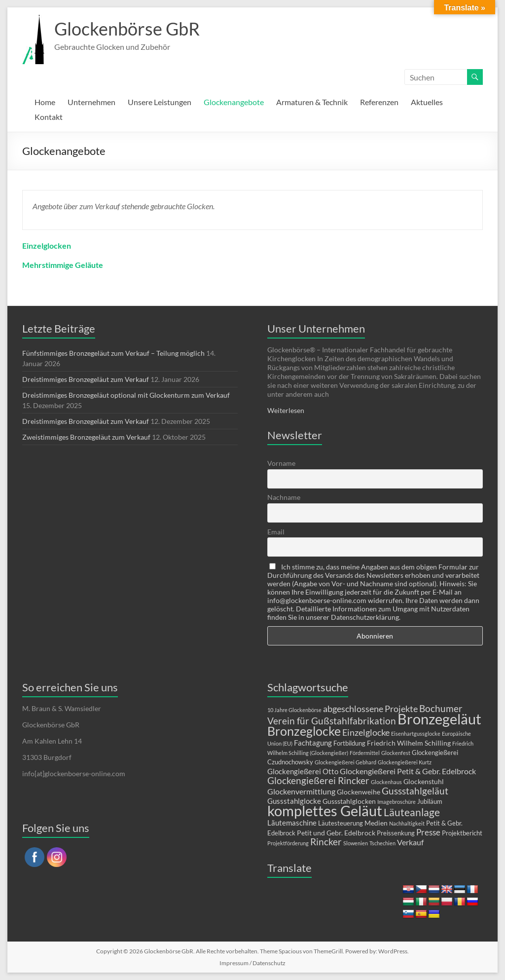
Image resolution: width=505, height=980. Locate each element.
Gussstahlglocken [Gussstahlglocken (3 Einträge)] (349, 801)
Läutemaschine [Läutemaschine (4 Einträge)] (292, 823)
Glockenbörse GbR (127, 29)
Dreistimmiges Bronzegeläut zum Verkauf (86, 379)
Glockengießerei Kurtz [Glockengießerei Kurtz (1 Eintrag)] (405, 762)
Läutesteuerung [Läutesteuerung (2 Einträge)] (341, 823)
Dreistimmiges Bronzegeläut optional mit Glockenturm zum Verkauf (126, 395)
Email (276, 532)
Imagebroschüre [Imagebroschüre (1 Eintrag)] (397, 802)
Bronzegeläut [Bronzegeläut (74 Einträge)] (439, 719)
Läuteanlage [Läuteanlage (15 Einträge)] (412, 812)
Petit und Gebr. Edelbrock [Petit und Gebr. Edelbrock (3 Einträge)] (336, 833)
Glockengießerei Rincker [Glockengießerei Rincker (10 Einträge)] (318, 780)
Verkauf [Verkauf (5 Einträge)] (410, 842)
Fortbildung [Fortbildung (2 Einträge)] (349, 743)
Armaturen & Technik (312, 102)
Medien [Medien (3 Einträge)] (376, 823)
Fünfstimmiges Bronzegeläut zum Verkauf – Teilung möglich (113, 353)
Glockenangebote (234, 102)
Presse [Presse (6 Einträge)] (428, 832)
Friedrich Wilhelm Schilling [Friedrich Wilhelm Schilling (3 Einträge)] (409, 743)
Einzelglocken (47, 245)
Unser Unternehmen (316, 328)
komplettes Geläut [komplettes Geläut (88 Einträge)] (325, 810)
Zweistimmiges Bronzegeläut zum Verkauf (86, 437)
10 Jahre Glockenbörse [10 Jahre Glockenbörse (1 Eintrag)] (294, 710)
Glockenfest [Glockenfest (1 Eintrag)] (396, 753)
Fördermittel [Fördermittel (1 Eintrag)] (365, 753)
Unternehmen (91, 102)
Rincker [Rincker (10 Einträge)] (326, 842)
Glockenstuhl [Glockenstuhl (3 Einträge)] (424, 781)
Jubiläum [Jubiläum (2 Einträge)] (430, 801)
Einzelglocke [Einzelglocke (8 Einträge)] (366, 732)
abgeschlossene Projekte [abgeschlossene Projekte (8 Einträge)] (370, 709)
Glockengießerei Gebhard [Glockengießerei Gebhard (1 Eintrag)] (345, 762)
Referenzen (379, 102)
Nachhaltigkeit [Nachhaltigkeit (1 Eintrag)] (407, 823)
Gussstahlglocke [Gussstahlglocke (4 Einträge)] (294, 801)
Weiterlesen (286, 410)
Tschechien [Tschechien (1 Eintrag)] (382, 843)
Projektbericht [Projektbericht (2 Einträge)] (462, 833)
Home (45, 102)
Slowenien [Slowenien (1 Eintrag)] (356, 843)
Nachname (284, 497)
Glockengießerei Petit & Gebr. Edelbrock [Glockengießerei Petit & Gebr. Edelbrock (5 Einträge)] (408, 771)
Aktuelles (427, 102)
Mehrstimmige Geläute (63, 265)
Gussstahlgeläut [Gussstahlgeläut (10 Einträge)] (415, 791)
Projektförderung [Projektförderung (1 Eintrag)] (288, 843)
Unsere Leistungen (160, 102)
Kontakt (49, 117)
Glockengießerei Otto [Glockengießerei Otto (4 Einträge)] (303, 771)
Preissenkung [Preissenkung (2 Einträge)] (396, 833)
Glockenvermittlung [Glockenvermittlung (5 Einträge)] (301, 791)
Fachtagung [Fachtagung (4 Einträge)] (313, 743)
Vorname (281, 463)
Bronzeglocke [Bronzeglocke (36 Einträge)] (304, 731)
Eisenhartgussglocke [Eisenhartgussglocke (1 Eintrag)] (416, 734)
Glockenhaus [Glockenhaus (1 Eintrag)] (386, 782)
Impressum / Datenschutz (252, 963)
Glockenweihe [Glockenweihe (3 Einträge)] (359, 792)
